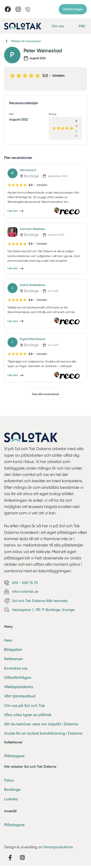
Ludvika (11, 799)
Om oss (58, 26)
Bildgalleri (13, 650)
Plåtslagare (14, 756)
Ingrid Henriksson (33, 339)
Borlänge (12, 790)
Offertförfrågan (73, 9)
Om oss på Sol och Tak (25, 706)
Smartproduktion (58, 847)
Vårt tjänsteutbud (20, 696)
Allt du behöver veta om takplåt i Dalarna (41, 724)
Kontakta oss (16, 668)
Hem (8, 640)
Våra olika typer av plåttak (28, 715)
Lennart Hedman (33, 229)
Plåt (82, 26)
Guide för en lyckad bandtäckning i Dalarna (43, 733)
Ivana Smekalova (33, 285)
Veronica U (28, 170)
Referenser (13, 659)
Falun (9, 780)
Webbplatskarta (19, 687)
